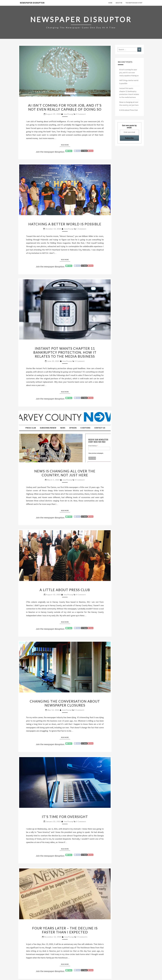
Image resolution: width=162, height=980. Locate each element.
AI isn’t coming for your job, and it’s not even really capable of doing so (65, 107)
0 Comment (81, 114)
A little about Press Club (65, 590)
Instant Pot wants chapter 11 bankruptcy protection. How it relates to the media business (65, 352)
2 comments (82, 937)
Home (110, 3)
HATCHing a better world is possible (65, 224)
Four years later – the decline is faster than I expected (65, 930)
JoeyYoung (68, 114)
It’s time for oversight (65, 817)
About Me (119, 3)
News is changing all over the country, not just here (65, 473)
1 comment (81, 229)
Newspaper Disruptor (32, 3)
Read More (66, 145)
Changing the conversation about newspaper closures (65, 703)
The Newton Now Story (134, 3)
